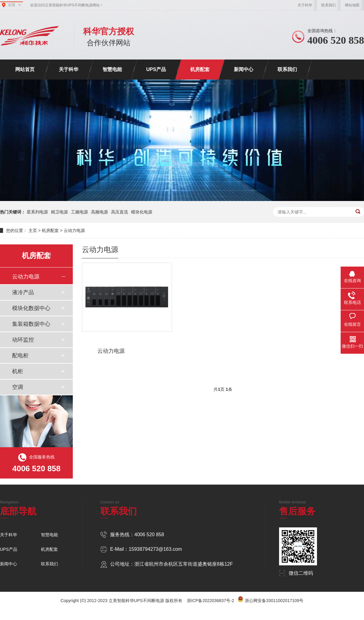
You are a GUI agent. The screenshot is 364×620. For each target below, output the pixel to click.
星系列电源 (37, 212)
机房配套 (200, 69)
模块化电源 (142, 212)
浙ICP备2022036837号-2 (211, 601)
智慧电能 (112, 69)
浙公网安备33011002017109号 (274, 601)
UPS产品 (156, 69)
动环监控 (23, 340)
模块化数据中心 (31, 308)
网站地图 (352, 5)
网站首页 (25, 69)
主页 (33, 230)
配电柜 (20, 356)
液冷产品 (23, 292)
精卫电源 (59, 212)
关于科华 (305, 5)
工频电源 (79, 212)
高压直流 (120, 212)
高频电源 (99, 212)
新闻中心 (244, 69)
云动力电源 (74, 230)
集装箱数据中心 (31, 324)
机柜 (18, 371)
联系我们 (329, 5)
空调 (18, 387)
